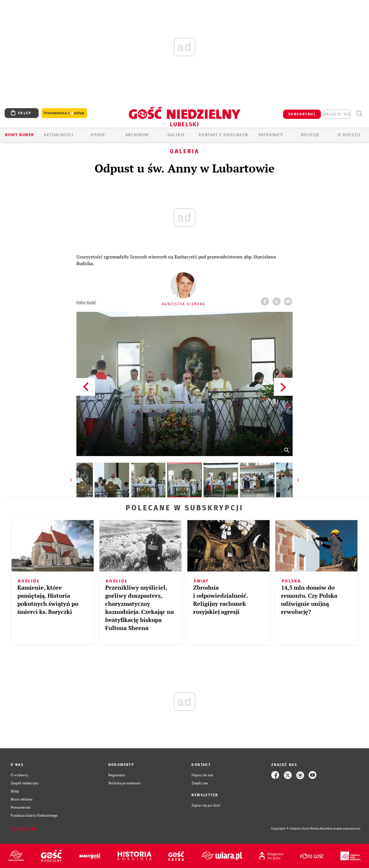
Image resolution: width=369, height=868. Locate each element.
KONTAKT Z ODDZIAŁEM (224, 135)
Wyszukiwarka (359, 114)
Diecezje (310, 135)
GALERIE (176, 135)
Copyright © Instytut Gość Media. (295, 829)
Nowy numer (19, 135)
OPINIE (98, 135)
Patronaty (271, 135)
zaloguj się (337, 114)
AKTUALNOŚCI (59, 135)
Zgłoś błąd (24, 829)
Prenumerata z (64, 113)
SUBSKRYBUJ (302, 114)
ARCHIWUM (137, 135)
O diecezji (349, 135)
